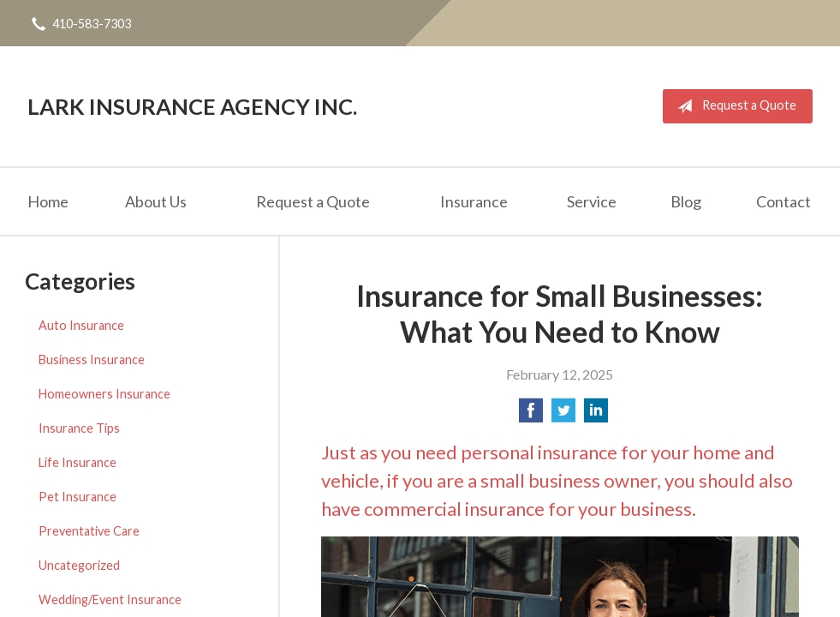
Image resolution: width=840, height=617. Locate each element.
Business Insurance (92, 359)
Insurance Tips (79, 428)
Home (48, 201)
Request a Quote (733, 106)
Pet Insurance (77, 497)
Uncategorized (79, 565)
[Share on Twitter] (563, 415)
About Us (156, 201)
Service (592, 201)
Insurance (474, 201)
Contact (783, 201)
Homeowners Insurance (104, 394)
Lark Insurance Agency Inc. (192, 106)
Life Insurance (77, 462)
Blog (686, 201)
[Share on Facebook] (531, 415)
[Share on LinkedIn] (596, 415)
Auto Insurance (81, 325)
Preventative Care (89, 531)
